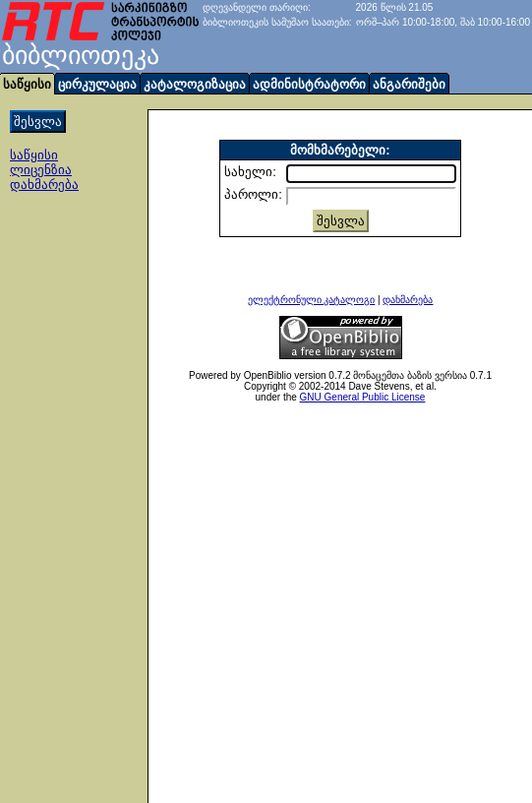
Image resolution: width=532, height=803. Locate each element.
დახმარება (44, 185)
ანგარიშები (409, 84)
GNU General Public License (363, 397)
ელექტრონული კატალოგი (312, 300)
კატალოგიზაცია (195, 84)
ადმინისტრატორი (309, 84)
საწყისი (34, 155)
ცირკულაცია (97, 84)
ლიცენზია (41, 170)
